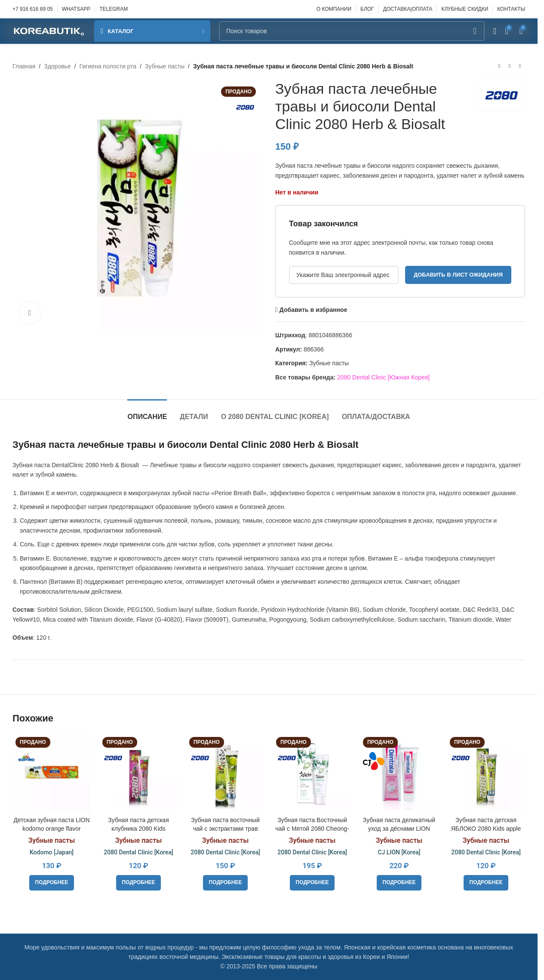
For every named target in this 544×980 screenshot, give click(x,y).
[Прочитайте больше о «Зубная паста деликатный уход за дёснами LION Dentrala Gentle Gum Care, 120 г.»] (399, 883)
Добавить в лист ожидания (458, 275)
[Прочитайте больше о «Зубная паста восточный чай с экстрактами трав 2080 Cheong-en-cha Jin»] (226, 883)
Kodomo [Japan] (52, 852)
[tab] (147, 412)
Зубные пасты (165, 66)
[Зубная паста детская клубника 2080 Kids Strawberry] (138, 773)
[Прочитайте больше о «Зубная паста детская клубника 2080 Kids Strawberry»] (139, 883)
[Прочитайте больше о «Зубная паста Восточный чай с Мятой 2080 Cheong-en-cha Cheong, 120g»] (312, 883)
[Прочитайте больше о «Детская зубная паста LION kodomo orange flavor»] (52, 883)
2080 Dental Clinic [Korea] (138, 852)
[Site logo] (49, 31)
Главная (24, 66)
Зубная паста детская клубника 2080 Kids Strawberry (138, 828)
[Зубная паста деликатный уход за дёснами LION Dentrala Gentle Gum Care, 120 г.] (399, 773)
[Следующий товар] (520, 66)
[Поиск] (352, 31)
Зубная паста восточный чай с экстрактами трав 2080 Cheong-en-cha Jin (225, 828)
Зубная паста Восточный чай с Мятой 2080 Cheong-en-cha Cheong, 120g (312, 828)
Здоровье (57, 66)
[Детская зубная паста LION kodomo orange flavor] (52, 773)
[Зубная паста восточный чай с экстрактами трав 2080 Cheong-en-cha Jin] (225, 773)
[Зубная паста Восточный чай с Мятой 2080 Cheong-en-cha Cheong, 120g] (312, 773)
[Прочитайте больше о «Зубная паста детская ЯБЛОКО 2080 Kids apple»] (486, 883)
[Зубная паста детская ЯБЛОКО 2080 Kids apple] (486, 773)
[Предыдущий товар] (499, 66)
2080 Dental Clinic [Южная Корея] (383, 377)
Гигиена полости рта (108, 66)
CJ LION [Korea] (399, 852)
